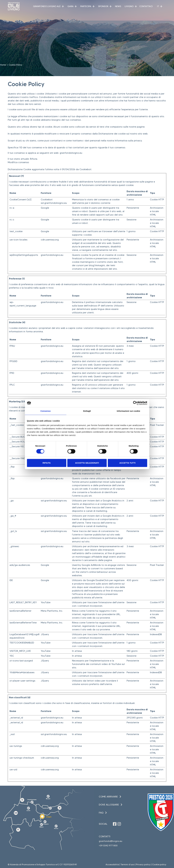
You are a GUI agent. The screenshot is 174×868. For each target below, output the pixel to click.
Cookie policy (159, 864)
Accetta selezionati (87, 463)
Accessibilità (112, 864)
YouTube (46, 602)
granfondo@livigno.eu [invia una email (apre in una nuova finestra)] (110, 841)
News (118, 6)
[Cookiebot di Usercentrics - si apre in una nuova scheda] (135, 403)
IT (158, 6)
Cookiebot (85, 169)
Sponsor (103, 6)
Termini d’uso (127, 864)
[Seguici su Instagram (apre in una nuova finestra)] (119, 824)
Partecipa (86, 6)
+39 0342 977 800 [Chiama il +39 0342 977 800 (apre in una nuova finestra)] (108, 846)
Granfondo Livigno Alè (47, 6)
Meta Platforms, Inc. (52, 611)
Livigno (129, 6)
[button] (63, 6)
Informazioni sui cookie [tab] (128, 411)
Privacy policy (143, 864)
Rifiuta (47, 463)
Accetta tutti (127, 463)
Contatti (105, 836)
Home (3, 65)
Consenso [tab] (46, 411)
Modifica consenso (18, 162)
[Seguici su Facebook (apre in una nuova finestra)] (115, 824)
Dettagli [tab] (87, 411)
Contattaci (146, 6)
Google (45, 208)
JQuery (45, 634)
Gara (70, 6)
